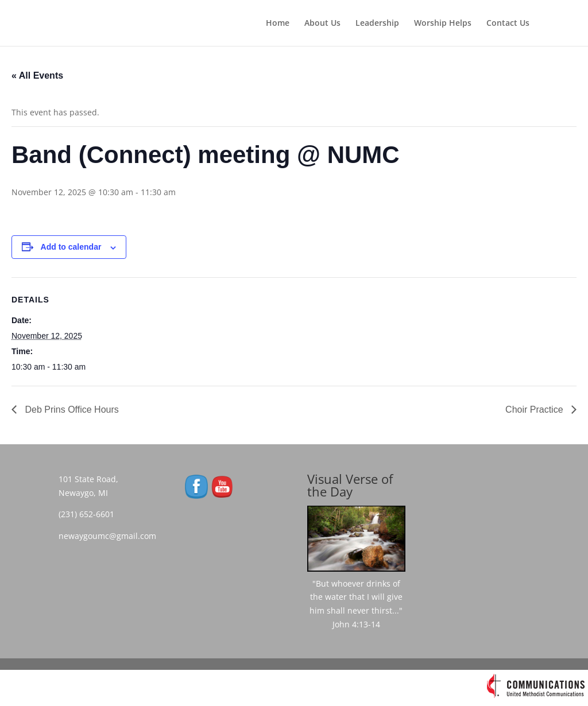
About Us (322, 24)
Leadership (377, 24)
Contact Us (508, 24)
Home (278, 24)
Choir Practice (535, 410)
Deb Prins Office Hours (71, 410)
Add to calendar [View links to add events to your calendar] (71, 247)
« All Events (37, 75)
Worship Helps (443, 24)
